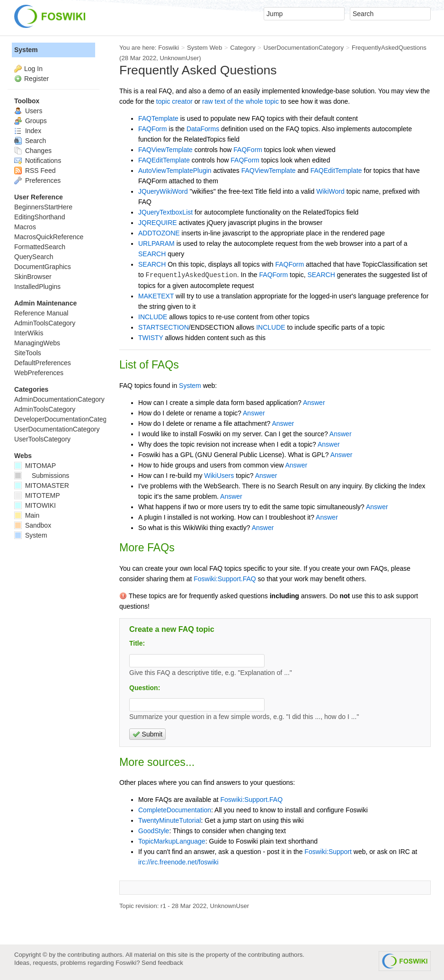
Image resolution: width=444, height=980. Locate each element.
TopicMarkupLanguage (172, 841)
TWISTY (151, 338)
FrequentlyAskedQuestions (389, 48)
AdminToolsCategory (45, 323)
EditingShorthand (40, 217)
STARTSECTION (164, 327)
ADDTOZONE (159, 233)
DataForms (203, 129)
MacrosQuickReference (49, 237)
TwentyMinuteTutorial (170, 820)
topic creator (174, 101)
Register (36, 79)
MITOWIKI (35, 505)
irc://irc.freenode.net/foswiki (178, 862)
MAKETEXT (156, 296)
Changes (33, 151)
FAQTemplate (158, 118)
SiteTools (28, 353)
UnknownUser (180, 58)
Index (28, 131)
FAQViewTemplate (165, 150)
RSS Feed (35, 171)
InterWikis (29, 333)
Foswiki (169, 48)
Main (27, 515)
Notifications (38, 161)
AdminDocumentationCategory (59, 399)
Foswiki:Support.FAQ (225, 579)
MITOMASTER (42, 486)
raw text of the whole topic (240, 101)
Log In (33, 69)
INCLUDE (153, 317)
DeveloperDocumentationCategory (65, 419)
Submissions (42, 476)
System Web (204, 48)
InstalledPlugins (37, 287)
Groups (31, 121)
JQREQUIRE (158, 223)
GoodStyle (154, 831)
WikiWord (330, 191)
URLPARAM (156, 243)
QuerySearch (34, 257)
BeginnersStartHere (43, 207)
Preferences (37, 180)
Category (243, 48)
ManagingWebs (37, 343)
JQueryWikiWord (163, 191)
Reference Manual (41, 313)
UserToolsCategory (42, 439)
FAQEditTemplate (164, 160)
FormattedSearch (40, 247)
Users (28, 111)
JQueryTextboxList (165, 212)
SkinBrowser (33, 277)
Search (30, 141)
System (190, 386)
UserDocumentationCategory (303, 48)
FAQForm (153, 129)
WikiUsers (219, 476)
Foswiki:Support (328, 852)
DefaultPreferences (43, 363)
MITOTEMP (37, 495)
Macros (25, 227)
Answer (314, 403)
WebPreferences (39, 373)
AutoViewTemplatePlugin (175, 171)
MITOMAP (35, 466)
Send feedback (162, 963)
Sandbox (33, 525)
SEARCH (152, 254)
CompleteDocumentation (175, 810)
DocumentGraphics (43, 267)
